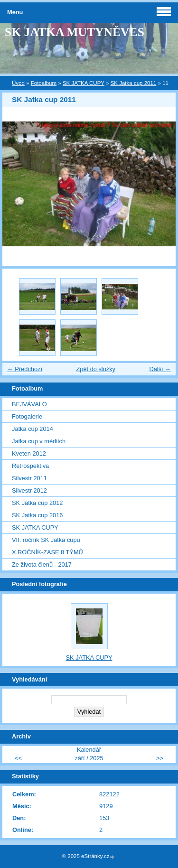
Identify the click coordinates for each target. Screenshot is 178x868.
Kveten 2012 (29, 453)
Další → (160, 369)
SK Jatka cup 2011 (134, 83)
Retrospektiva (30, 466)
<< (18, 758)
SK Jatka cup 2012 (37, 503)
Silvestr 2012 (29, 490)
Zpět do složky (96, 369)
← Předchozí (25, 369)
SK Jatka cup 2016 (37, 515)
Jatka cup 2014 (33, 429)
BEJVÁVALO (29, 404)
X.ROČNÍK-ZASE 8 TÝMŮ (47, 552)
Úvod (18, 83)
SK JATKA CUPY (84, 83)
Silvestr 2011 (29, 478)
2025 (96, 758)
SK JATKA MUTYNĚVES (75, 32)
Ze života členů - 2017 (42, 565)
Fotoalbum (44, 83)
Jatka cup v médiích (39, 441)
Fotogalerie (27, 416)
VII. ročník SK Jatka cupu (46, 540)
